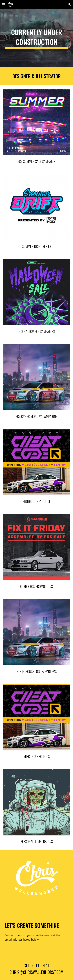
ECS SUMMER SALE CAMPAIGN (36, 161)
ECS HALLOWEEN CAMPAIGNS (37, 331)
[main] (36, 38)
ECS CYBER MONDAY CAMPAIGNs (37, 416)
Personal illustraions (36, 841)
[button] (4, 4)
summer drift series (36, 246)
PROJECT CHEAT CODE (36, 501)
